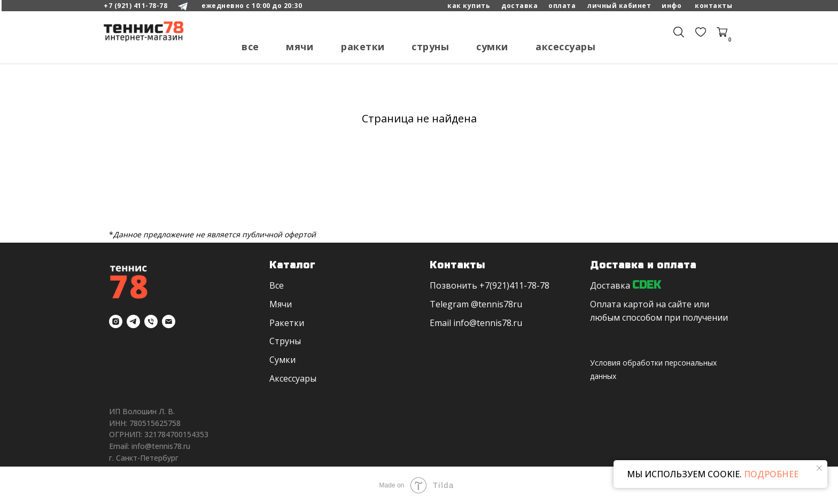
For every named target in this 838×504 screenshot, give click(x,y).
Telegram (449, 304)
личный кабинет (619, 6)
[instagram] (116, 321)
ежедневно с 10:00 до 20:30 (252, 6)
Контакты (713, 6)
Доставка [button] (610, 285)
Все (250, 46)
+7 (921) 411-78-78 (135, 6)
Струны (430, 46)
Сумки (492, 46)
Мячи (300, 46)
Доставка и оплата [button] (643, 265)
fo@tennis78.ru (491, 323)
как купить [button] (469, 6)
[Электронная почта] (169, 321)
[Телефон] (151, 321)
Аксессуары (565, 46)
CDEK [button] (646, 285)
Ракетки (363, 46)
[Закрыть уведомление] (819, 468)
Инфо (672, 6)
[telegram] (133, 321)
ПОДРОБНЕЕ (770, 474)
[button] (562, 6)
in (457, 323)
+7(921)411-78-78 (514, 285)
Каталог (292, 265)
